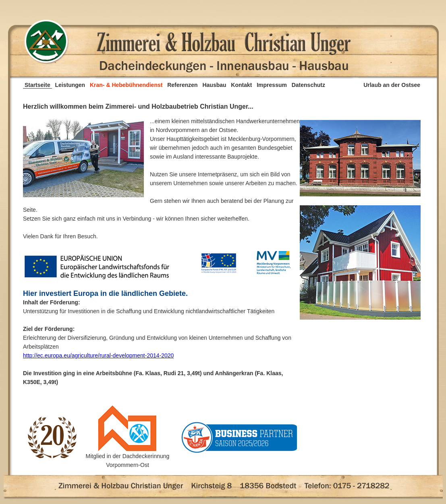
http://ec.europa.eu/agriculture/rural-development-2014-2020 (98, 355)
